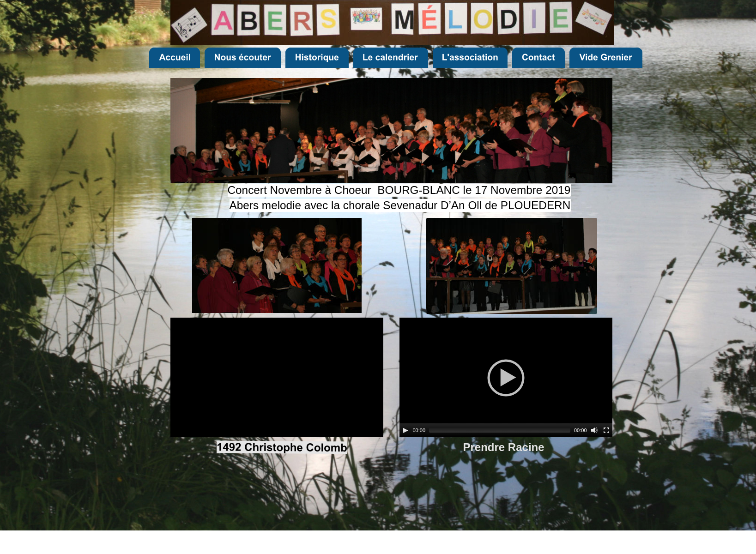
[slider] (500, 430)
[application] (506, 377)
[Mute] (594, 430)
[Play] (405, 430)
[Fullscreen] (606, 430)
